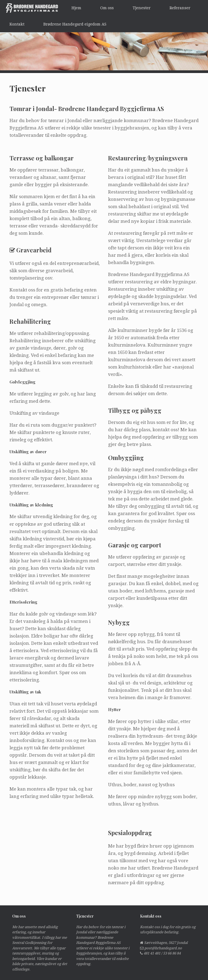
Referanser (180, 8)
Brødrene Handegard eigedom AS (75, 24)
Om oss (107, 8)
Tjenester (142, 8)
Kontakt (17, 24)
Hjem (76, 8)
